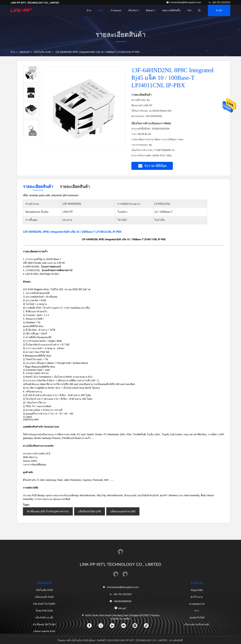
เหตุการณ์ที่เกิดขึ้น (171, 10)
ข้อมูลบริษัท (197, 590)
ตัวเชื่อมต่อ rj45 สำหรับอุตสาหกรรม (48, 511)
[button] (33, 134)
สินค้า (101, 10)
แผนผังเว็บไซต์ (197, 618)
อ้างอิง (219, 10)
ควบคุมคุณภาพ (197, 604)
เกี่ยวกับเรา (134, 10)
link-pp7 (120, 608)
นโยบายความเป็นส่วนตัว (197, 624)
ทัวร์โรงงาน (197, 597)
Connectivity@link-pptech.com (184, 2)
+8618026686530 (120, 601)
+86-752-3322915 (219, 2)
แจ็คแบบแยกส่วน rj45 (123, 511)
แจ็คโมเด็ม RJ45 (42, 52)
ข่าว (197, 611)
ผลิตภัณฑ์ (24, 52)
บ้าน (89, 10)
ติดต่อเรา (151, 10)
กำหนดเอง (116, 10)
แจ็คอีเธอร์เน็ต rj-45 (90, 511)
